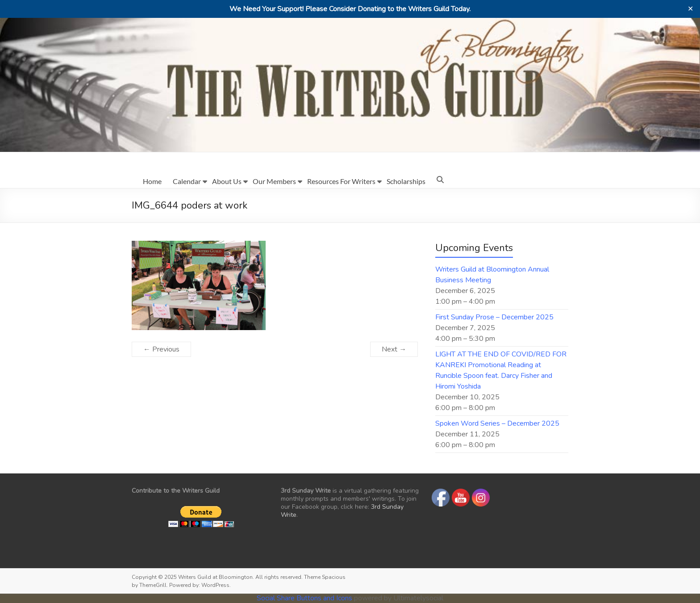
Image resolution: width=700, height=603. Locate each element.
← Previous (161, 349)
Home (152, 181)
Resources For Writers (341, 181)
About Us (227, 181)
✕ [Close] (690, 9)
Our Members (274, 181)
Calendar (187, 181)
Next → (394, 349)
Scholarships (406, 181)
